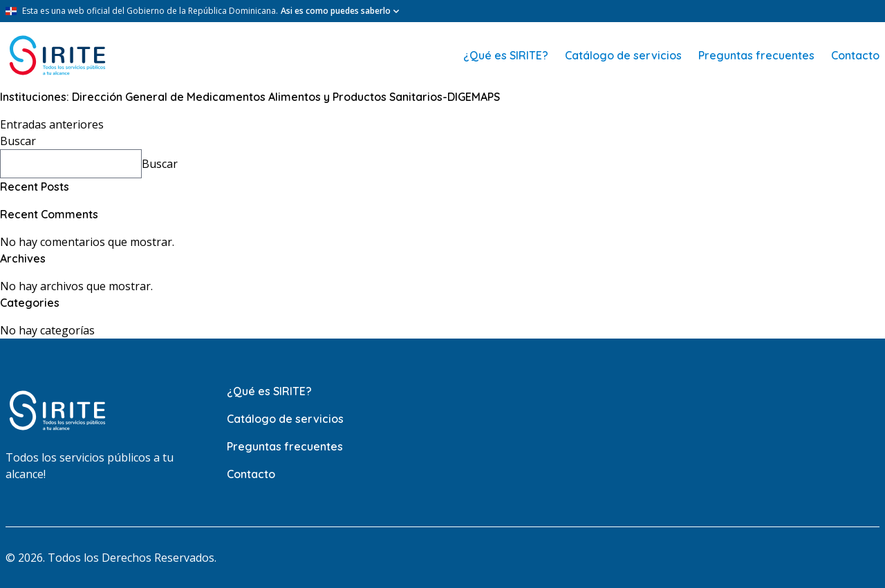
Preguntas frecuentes (756, 55)
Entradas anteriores (52, 124)
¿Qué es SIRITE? (506, 55)
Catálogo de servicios (623, 55)
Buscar (18, 141)
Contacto (855, 55)
